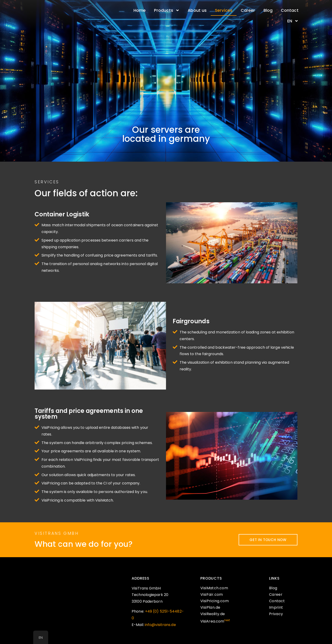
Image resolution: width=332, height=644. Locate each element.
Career (248, 10)
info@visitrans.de (160, 625)
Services (224, 10)
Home (140, 10)
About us (197, 10)
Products (167, 10)
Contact (290, 10)
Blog (268, 10)
